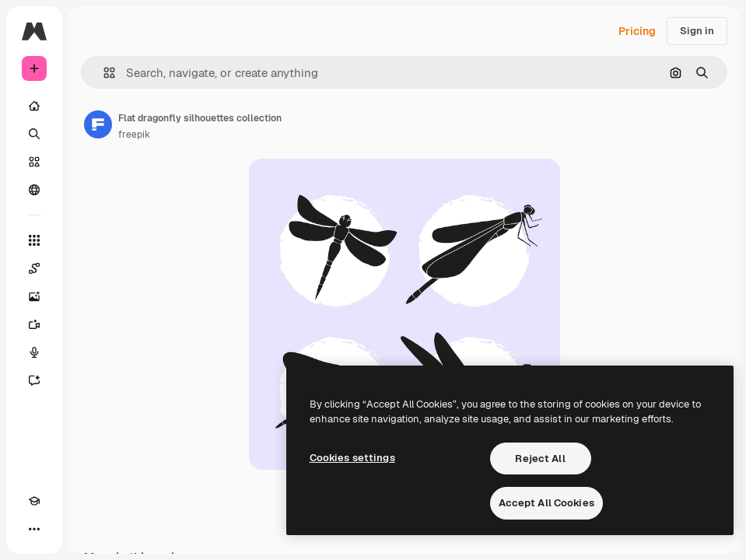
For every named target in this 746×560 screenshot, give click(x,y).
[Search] (34, 134)
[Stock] (34, 162)
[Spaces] (34, 268)
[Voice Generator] (34, 352)
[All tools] (34, 240)
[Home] (34, 106)
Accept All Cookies (546, 503)
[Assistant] (34, 380)
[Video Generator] (34, 324)
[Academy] (34, 501)
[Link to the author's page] (98, 124)
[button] (103, 73)
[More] (34, 529)
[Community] (34, 190)
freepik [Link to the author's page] (134, 135)
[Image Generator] (34, 296)
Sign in (697, 31)
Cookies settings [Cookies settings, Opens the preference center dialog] (352, 458)
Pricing (637, 31)
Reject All (540, 458)
